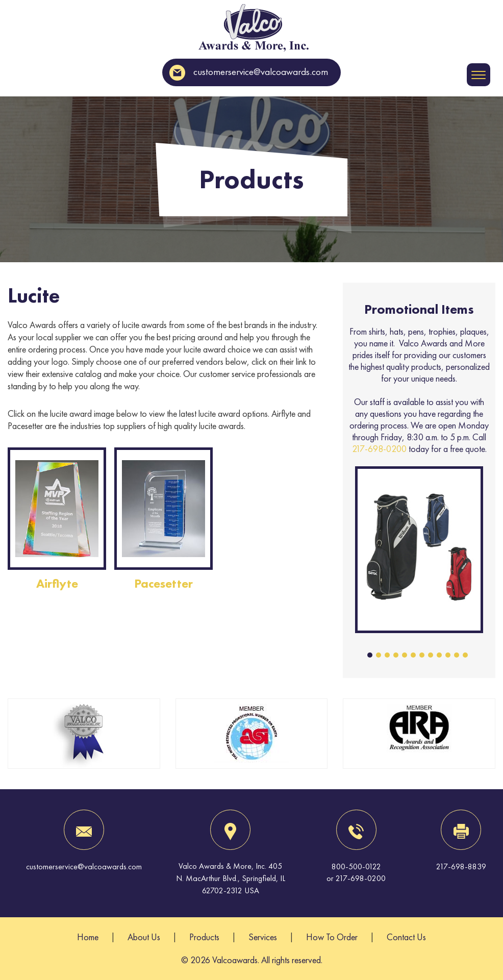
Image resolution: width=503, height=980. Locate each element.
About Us (144, 937)
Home (88, 937)
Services (263, 937)
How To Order (332, 937)
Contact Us (406, 937)
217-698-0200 (379, 449)
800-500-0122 (356, 866)
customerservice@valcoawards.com (249, 71)
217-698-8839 (461, 866)
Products (204, 937)
